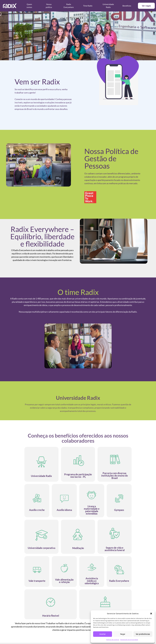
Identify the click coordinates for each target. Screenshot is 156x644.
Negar (123, 634)
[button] (151, 614)
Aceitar (103, 634)
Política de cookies (113, 640)
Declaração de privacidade (129, 640)
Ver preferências (143, 634)
